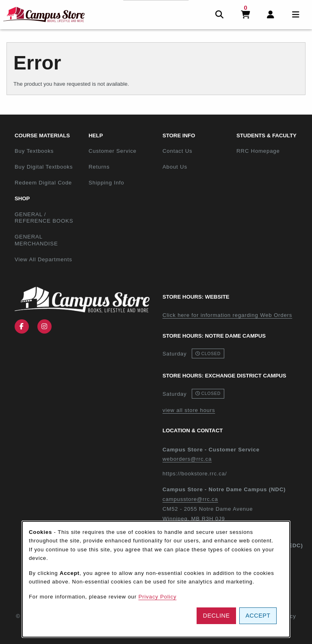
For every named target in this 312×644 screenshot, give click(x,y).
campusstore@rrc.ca (190, 499)
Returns (99, 167)
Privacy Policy (158, 597)
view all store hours (189, 410)
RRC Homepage (270, 151)
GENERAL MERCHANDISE (36, 240)
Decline (217, 616)
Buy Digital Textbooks (44, 167)
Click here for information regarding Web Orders (227, 315)
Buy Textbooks (34, 151)
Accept (258, 616)
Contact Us (177, 151)
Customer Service (113, 151)
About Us (175, 167)
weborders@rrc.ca (187, 459)
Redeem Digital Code (43, 183)
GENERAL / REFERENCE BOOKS (44, 218)
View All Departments (43, 259)
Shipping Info (106, 183)
